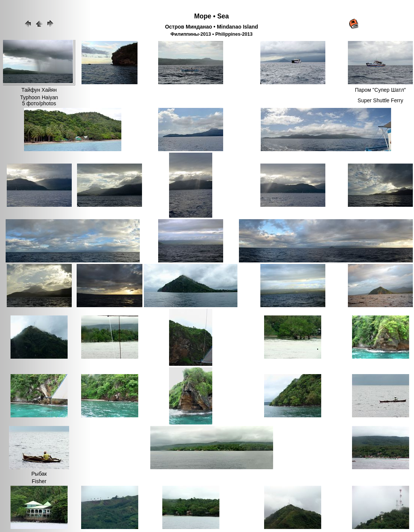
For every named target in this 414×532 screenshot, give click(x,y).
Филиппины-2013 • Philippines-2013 (212, 34)
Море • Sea (212, 16)
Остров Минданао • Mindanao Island (212, 27)
